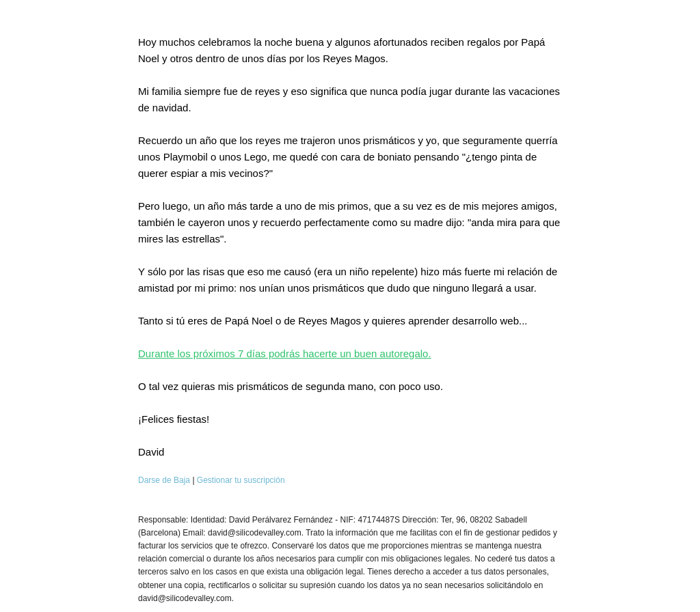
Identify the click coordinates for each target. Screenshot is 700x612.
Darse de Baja (164, 480)
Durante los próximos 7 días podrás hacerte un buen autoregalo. (285, 353)
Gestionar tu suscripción (241, 480)
